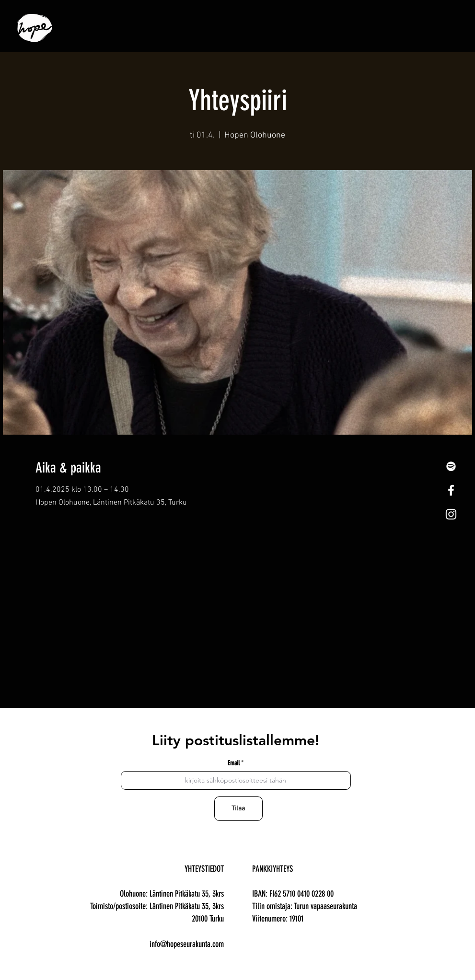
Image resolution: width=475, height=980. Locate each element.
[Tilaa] (238, 809)
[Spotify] (451, 466)
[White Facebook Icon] (451, 490)
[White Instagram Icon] (451, 514)
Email (234, 763)
